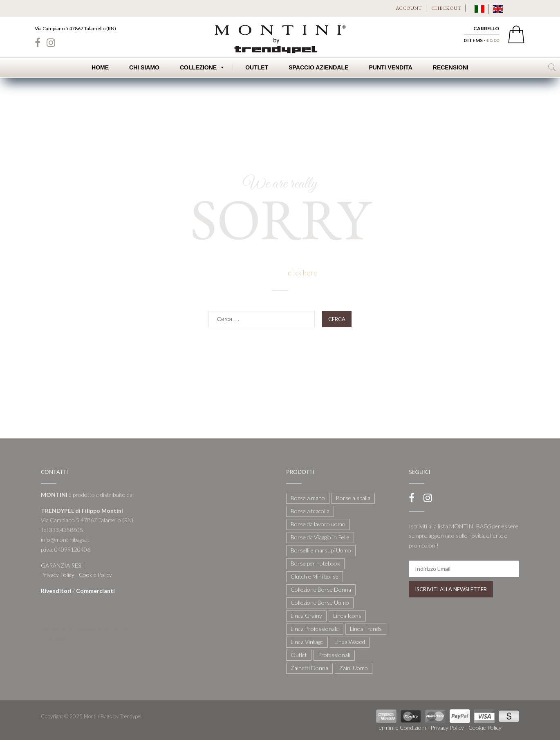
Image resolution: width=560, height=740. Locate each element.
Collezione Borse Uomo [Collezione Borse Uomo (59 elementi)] (320, 603)
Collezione (202, 67)
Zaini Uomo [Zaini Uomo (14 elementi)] (354, 668)
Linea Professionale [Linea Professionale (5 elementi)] (315, 629)
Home (100, 67)
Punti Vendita (390, 67)
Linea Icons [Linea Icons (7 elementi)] (347, 616)
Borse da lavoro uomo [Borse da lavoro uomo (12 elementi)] (318, 524)
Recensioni (451, 67)
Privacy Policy (58, 575)
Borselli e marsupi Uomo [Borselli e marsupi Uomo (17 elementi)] (321, 550)
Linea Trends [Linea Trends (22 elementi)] (366, 629)
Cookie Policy (95, 575)
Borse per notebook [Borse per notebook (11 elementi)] (315, 563)
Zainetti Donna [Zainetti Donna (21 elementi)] (309, 668)
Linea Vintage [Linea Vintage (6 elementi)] (307, 642)
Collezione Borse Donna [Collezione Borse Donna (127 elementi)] (321, 589)
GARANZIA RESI (62, 565)
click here (303, 273)
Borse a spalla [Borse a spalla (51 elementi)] (353, 498)
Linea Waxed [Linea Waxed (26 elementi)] (350, 642)
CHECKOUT (446, 8)
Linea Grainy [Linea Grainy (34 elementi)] (306, 616)
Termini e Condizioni (401, 728)
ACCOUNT (409, 8)
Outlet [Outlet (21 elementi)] (299, 655)
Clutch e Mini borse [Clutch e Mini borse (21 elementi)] (315, 576)
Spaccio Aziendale (318, 67)
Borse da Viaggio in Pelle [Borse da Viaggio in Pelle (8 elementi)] (320, 537)
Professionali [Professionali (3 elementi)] (334, 655)
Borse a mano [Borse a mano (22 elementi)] (308, 498)
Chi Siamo (144, 67)
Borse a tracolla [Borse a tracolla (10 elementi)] (310, 511)
